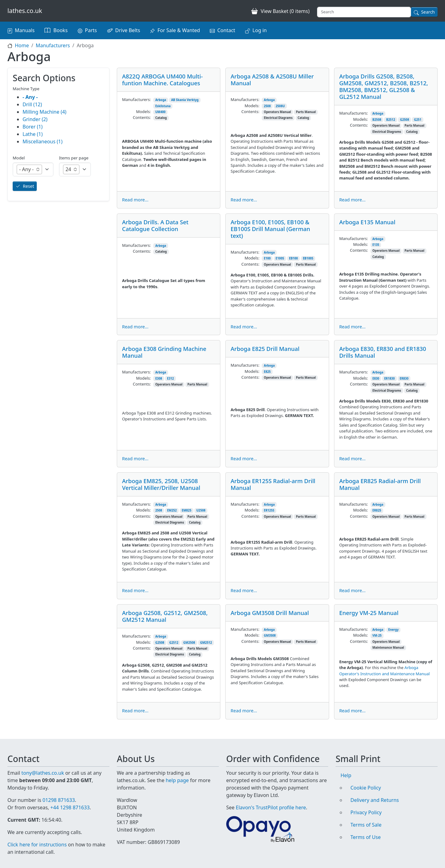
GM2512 (206, 643)
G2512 (174, 643)
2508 (267, 106)
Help (346, 768)
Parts (91, 30)
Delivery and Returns (375, 793)
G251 (418, 120)
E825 (267, 372)
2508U (280, 106)
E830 (376, 379)
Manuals (25, 30)
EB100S (308, 258)
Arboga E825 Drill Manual (265, 349)
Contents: (142, 117)
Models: (143, 112)
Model (19, 158)
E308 (159, 379)
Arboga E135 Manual (367, 222)
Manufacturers (53, 45)
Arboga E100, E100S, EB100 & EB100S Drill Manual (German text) (270, 229)
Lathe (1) (33, 134)
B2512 (391, 120)
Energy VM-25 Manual (369, 613)
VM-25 (377, 636)
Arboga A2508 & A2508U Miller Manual (272, 80)
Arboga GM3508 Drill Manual (270, 613)
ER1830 (389, 379)
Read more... (135, 200)
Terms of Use (366, 830)
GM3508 (270, 636)
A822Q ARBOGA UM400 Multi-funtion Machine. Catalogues (162, 80)
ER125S (269, 510)
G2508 (404, 120)
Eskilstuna (163, 106)
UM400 (160, 112)
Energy (393, 630)
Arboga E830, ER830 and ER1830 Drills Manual (383, 352)
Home (22, 45)
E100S (280, 258)
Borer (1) (33, 127)
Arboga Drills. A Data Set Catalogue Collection (155, 225)
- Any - (30, 97)
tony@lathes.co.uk (43, 765)
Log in (260, 30)
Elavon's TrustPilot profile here (271, 800)
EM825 (186, 510)
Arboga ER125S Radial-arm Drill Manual (273, 484)
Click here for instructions (37, 845)
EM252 (172, 510)
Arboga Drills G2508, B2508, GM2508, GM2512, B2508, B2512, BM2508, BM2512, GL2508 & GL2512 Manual (384, 86)
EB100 (293, 258)
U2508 (201, 510)
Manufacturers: (136, 99)
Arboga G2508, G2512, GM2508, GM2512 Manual (165, 616)
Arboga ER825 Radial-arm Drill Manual (380, 484)
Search (428, 12)
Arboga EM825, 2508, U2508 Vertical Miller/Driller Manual (161, 484)
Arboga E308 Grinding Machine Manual (164, 352)
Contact (226, 30)
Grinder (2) (35, 119)
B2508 (377, 120)
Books (61, 30)
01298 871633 (59, 793)
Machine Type (26, 89)
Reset (28, 186)
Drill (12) (32, 104)
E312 (171, 379)
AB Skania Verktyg (185, 100)
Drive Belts (128, 30)
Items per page (74, 158)
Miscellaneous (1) (42, 141)
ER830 (404, 379)
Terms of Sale (366, 817)
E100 (267, 258)
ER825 (377, 510)
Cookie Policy (366, 780)
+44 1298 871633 (70, 800)
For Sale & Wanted (179, 30)
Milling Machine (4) (44, 112)
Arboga (161, 100)
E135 (376, 245)
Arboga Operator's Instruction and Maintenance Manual (385, 670)
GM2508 (189, 643)
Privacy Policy (366, 805)
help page (177, 773)
